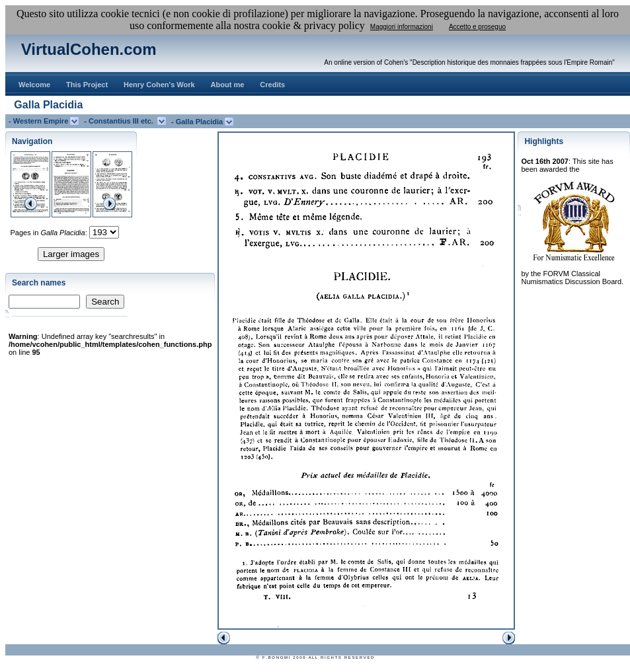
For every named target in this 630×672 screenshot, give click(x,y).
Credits (272, 85)
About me (228, 85)
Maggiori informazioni (402, 27)
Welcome (34, 85)
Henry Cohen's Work (159, 85)
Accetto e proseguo (477, 27)
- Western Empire (39, 121)
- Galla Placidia (198, 122)
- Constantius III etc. (121, 121)
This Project (87, 85)
